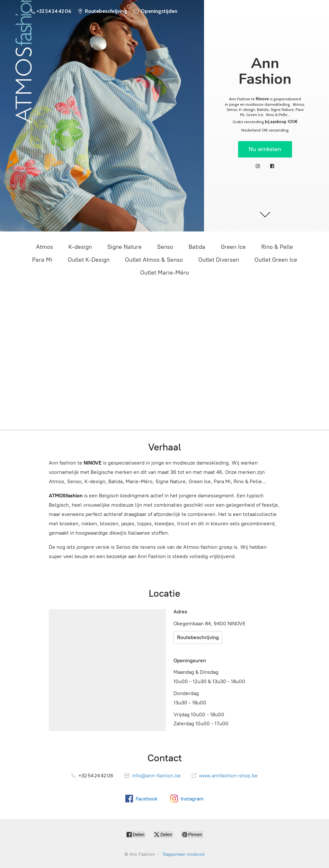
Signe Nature (124, 247)
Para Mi (42, 260)
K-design (80, 247)
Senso (165, 247)
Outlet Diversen (219, 260)
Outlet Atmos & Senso (154, 260)
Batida (197, 247)
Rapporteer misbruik (184, 854)
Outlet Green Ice (276, 260)
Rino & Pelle (277, 247)
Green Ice (233, 247)
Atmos (44, 247)
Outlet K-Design (89, 260)
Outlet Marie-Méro (164, 273)
